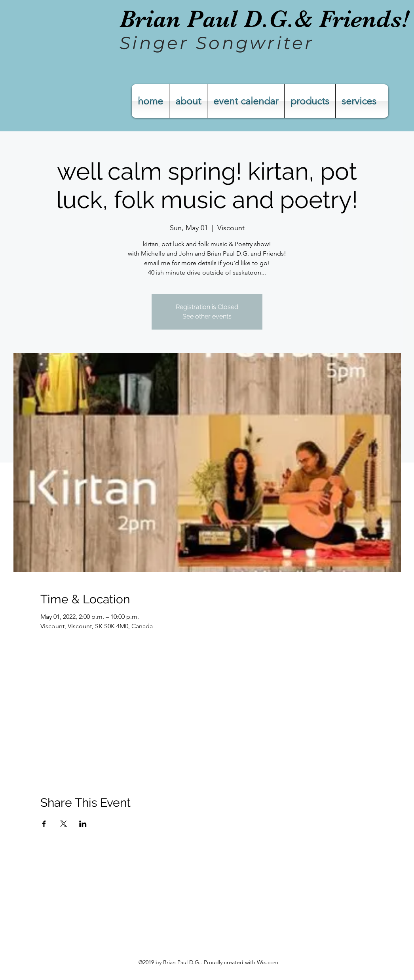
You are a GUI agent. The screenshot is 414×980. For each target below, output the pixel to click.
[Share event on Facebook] (44, 824)
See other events (207, 316)
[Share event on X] (64, 824)
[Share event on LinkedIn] (83, 824)
